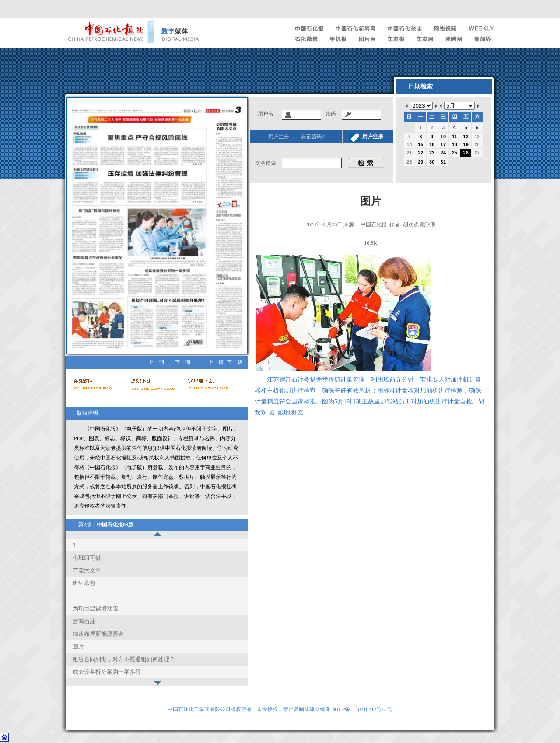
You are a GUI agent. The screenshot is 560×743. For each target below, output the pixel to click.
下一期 (182, 362)
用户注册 (279, 137)
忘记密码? (313, 137)
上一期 (156, 362)
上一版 (216, 362)
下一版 (234, 362)
